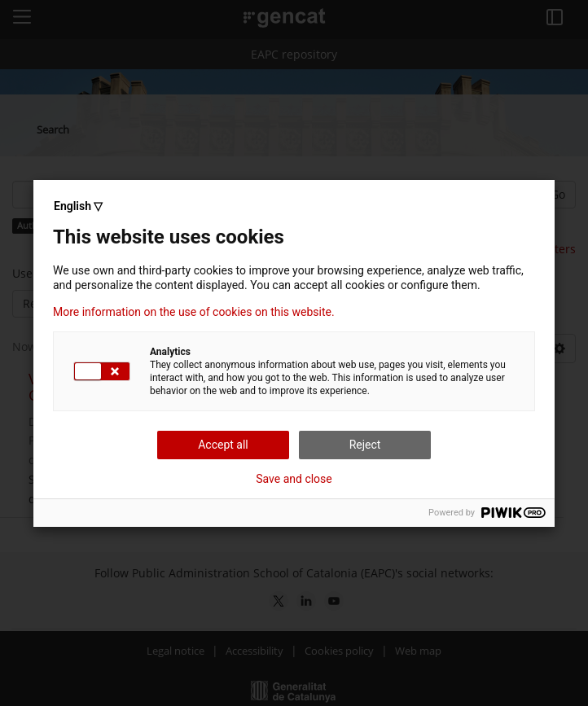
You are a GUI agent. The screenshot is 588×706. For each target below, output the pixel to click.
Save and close (294, 479)
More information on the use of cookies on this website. (194, 312)
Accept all (223, 445)
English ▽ (78, 206)
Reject (365, 445)
